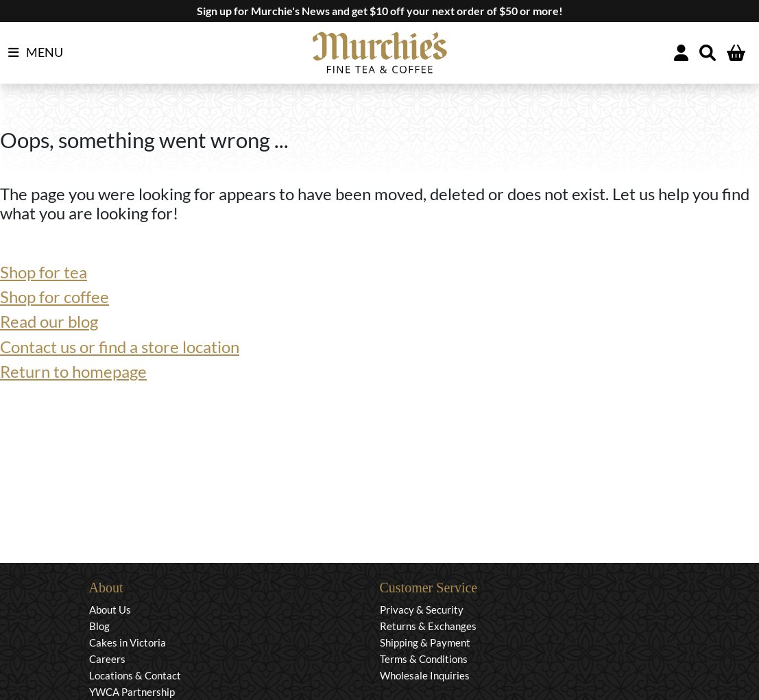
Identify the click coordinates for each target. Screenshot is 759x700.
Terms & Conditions (424, 659)
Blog (99, 626)
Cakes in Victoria (128, 642)
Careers (107, 659)
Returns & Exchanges (428, 626)
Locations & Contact (135, 675)
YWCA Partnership (132, 692)
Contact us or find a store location (120, 347)
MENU (36, 53)
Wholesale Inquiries (425, 675)
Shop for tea (44, 272)
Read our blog (49, 322)
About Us (110, 610)
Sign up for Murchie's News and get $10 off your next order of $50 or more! (380, 11)
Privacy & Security (422, 610)
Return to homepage (73, 372)
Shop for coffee (55, 297)
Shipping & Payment (425, 642)
